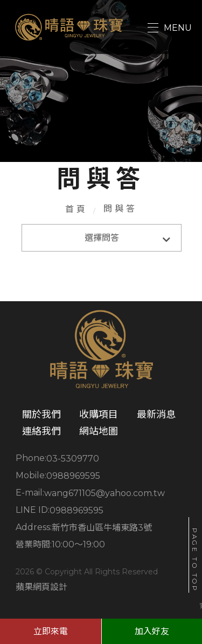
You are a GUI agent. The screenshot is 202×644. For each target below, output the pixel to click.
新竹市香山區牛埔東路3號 (102, 528)
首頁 (76, 209)
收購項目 (99, 415)
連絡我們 (41, 431)
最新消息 (156, 415)
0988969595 (73, 476)
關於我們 (41, 415)
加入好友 (152, 631)
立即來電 (51, 631)
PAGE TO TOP (195, 560)
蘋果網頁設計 (41, 587)
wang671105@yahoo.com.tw (105, 493)
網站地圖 (99, 431)
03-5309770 (73, 459)
